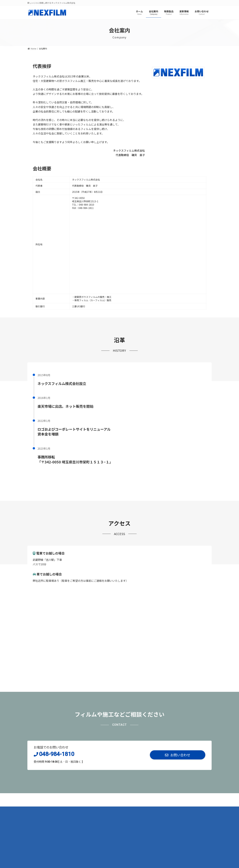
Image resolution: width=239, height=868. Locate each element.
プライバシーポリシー (43, 810)
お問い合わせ (91, 810)
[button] (178, 755)
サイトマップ (69, 810)
